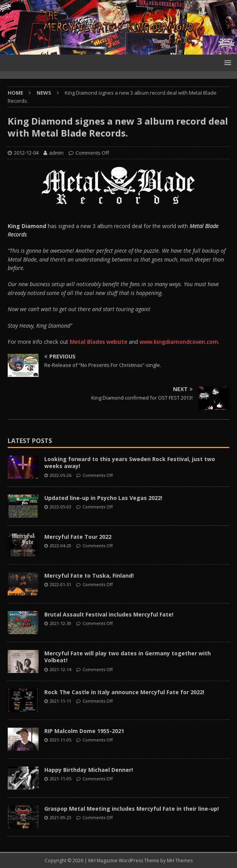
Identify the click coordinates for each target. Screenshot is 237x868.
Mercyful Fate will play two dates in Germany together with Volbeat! (128, 657)
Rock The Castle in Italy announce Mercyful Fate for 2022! (124, 692)
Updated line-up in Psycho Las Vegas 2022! (103, 498)
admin (56, 153)
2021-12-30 (61, 623)
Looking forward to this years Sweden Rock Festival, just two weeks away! (130, 462)
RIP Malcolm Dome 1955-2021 (84, 731)
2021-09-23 (61, 817)
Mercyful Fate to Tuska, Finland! (89, 576)
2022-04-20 (61, 546)
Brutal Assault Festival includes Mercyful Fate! (109, 614)
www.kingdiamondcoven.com (179, 342)
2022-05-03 (61, 507)
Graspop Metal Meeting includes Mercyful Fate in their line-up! (132, 809)
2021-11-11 (61, 701)
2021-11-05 (61, 740)
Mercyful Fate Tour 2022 (78, 537)
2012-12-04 (26, 153)
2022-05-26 (61, 475)
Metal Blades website (98, 342)
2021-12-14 (61, 669)
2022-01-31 (61, 584)
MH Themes (180, 861)
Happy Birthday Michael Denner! (89, 770)
